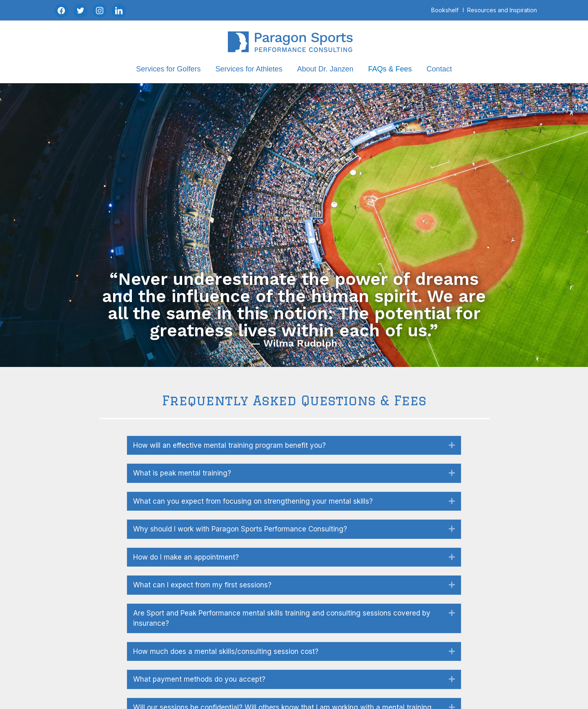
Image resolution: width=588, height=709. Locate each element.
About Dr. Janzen (325, 69)
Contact (439, 69)
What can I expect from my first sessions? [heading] (202, 585)
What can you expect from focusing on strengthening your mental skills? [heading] (253, 501)
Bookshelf (445, 10)
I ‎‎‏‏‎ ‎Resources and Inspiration (500, 10)
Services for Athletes (249, 69)
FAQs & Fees (390, 69)
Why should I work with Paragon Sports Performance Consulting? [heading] (240, 529)
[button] (452, 445)
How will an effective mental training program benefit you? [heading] (229, 445)
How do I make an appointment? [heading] (186, 557)
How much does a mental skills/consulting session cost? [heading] (226, 651)
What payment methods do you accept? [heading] (199, 679)
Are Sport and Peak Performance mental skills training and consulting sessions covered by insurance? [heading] (282, 618)
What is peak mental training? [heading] (182, 473)
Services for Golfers (168, 69)
